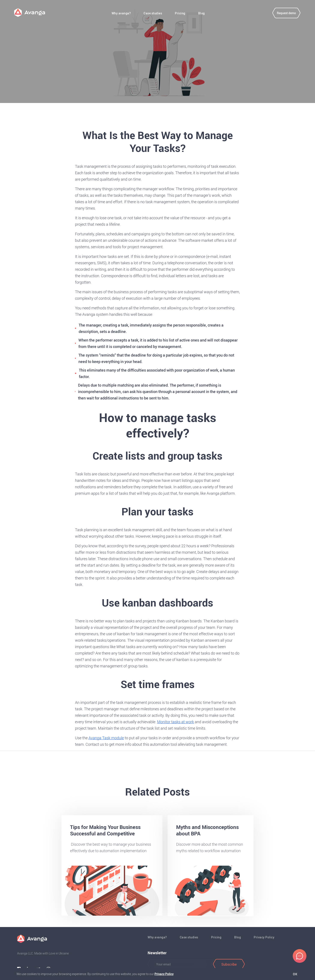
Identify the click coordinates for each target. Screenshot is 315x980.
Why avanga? (121, 14)
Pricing (180, 14)
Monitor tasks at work (175, 722)
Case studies (153, 14)
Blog (202, 14)
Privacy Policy (264, 937)
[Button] (179, 964)
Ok (294, 974)
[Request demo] (284, 14)
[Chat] (300, 956)
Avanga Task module (106, 738)
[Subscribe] (229, 964)
